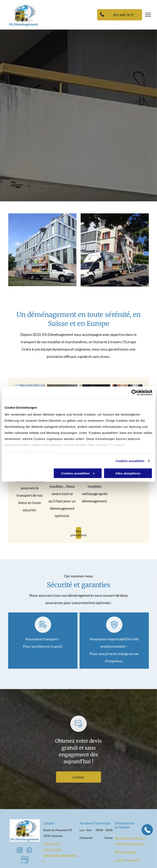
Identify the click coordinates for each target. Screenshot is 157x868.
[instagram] (20, 851)
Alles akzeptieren (128, 473)
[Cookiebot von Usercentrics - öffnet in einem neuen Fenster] (134, 393)
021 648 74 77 (52, 844)
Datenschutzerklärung (22, 451)
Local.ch (120, 860)
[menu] (148, 15)
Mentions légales (125, 852)
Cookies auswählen (130, 461)
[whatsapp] (30, 851)
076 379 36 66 (52, 850)
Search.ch (133, 860)
